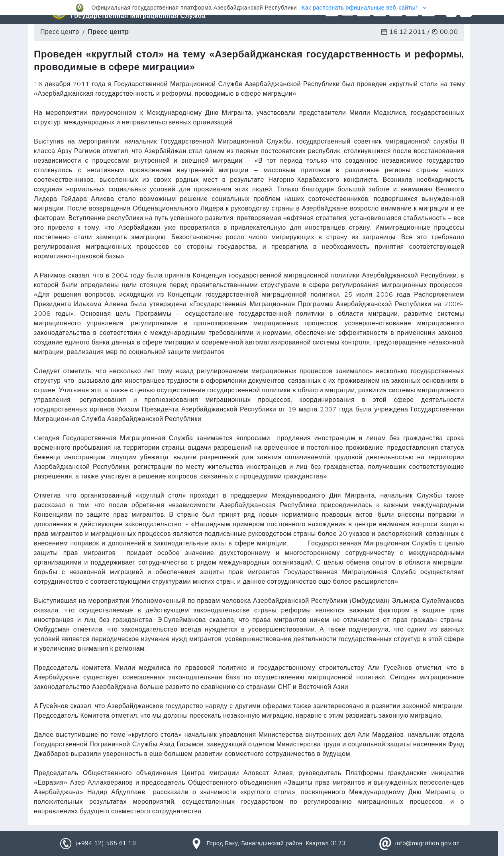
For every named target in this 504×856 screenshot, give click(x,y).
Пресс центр (60, 31)
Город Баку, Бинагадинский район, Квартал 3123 (276, 843)
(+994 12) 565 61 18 (106, 843)
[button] (252, 8)
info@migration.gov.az (428, 843)
